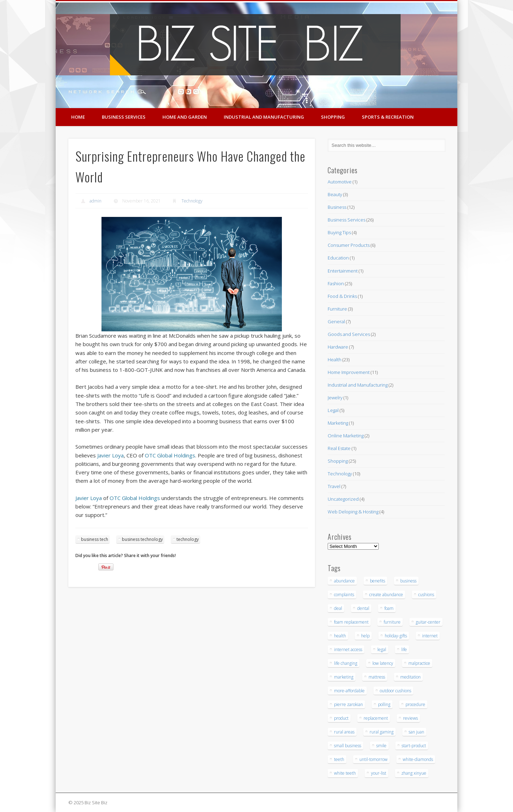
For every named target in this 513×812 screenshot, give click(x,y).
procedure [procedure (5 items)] (415, 704)
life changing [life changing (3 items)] (346, 663)
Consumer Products (349, 245)
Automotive (340, 182)
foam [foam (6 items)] (389, 608)
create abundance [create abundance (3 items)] (386, 595)
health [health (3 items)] (340, 636)
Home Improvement (349, 372)
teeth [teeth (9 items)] (339, 759)
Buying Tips (339, 232)
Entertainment (343, 271)
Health (335, 360)
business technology (142, 539)
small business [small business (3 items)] (348, 746)
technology (188, 539)
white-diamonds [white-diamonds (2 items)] (418, 759)
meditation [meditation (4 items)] (410, 677)
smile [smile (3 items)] (381, 746)
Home (78, 117)
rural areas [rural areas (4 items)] (344, 732)
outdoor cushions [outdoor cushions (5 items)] (395, 691)
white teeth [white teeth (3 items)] (345, 773)
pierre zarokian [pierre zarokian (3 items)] (348, 704)
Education (338, 258)
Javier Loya (110, 455)
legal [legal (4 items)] (382, 649)
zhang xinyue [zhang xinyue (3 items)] (414, 773)
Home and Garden (185, 117)
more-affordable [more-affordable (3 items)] (349, 691)
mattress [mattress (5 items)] (377, 677)
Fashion (336, 283)
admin (95, 201)
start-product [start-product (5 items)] (414, 746)
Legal (333, 410)
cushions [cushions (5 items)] (426, 595)
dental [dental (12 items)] (363, 608)
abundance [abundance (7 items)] (344, 581)
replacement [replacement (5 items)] (376, 718)
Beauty (335, 194)
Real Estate (339, 448)
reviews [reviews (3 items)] (410, 718)
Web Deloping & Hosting (353, 512)
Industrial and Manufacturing (264, 117)
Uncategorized (343, 499)
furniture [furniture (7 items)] (392, 622)
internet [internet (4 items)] (430, 636)
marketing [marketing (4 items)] (344, 677)
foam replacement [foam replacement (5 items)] (351, 622)
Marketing (338, 423)
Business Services (124, 117)
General (336, 321)
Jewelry (335, 398)
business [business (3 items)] (408, 581)
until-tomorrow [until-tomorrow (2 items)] (373, 759)
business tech (95, 539)
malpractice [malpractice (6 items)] (419, 663)
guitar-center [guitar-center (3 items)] (428, 622)
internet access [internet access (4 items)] (348, 649)
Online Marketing (346, 436)
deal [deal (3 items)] (338, 608)
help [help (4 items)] (365, 636)
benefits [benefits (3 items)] (378, 581)
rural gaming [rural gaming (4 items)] (382, 732)
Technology (192, 201)
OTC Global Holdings (170, 455)
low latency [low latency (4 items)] (383, 663)
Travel (334, 486)
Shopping (333, 117)
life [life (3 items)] (404, 649)
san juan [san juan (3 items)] (416, 732)
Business (337, 207)
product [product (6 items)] (341, 718)
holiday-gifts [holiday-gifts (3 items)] (396, 636)
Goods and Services (349, 334)
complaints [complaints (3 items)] (344, 595)
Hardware (338, 347)
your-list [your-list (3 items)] (379, 773)
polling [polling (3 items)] (384, 704)
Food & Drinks (342, 296)
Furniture (337, 309)
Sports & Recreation (388, 117)
